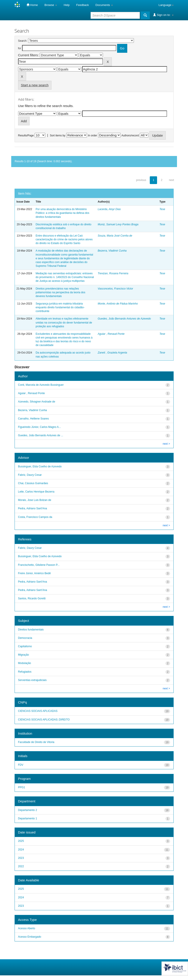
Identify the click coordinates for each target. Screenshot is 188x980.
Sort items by (58, 135)
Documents (104, 5)
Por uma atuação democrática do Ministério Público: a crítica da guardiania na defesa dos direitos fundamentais (62, 213)
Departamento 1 (28, 818)
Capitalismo (25, 646)
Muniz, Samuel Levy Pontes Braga (118, 224)
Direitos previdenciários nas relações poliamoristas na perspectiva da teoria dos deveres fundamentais (60, 292)
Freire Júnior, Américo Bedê (34, 573)
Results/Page (26, 135)
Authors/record (130, 135)
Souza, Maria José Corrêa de (115, 236)
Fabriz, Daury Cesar (30, 475)
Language (166, 5)
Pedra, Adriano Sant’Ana (33, 590)
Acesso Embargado (30, 937)
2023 (21, 858)
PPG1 (22, 787)
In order (92, 135)
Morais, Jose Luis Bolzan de (35, 500)
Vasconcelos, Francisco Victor (115, 289)
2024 (21, 850)
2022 (21, 866)
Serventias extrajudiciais (32, 680)
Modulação (25, 663)
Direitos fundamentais (31, 630)
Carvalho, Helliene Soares (33, 419)
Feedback (83, 5)
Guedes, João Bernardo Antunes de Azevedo (124, 319)
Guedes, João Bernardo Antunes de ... (41, 435)
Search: (23, 41)
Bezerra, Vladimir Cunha (112, 251)
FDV (21, 765)
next (172, 180)
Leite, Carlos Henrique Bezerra (36, 492)
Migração (24, 655)
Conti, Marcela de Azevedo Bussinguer (41, 385)
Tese (162, 209)
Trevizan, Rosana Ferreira (113, 273)
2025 (21, 841)
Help (67, 5)
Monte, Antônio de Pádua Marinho (118, 304)
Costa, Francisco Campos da (35, 517)
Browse (51, 5)
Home (32, 5)
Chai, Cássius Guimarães (33, 483)
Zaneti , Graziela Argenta (112, 353)
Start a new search (35, 85)
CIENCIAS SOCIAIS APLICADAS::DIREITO (44, 720)
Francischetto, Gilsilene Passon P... (39, 565)
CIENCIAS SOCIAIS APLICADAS (38, 711)
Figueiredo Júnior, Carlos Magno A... (40, 427)
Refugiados (25, 672)
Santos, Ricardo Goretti (32, 598)
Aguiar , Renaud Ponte (111, 334)
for (20, 48)
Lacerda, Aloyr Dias (109, 209)
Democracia (25, 638)
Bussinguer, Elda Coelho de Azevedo (40, 466)
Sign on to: (163, 15)
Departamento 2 (28, 810)
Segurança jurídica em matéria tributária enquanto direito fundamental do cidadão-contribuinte (60, 307)
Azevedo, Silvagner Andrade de (37, 402)
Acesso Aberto (27, 928)
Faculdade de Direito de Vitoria (36, 742)
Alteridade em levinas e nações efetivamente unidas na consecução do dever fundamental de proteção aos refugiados (64, 322)
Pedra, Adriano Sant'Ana (33, 508)
